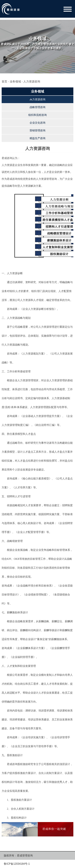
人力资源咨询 (37, 99)
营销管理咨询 (37, 130)
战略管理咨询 (37, 107)
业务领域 (15, 82)
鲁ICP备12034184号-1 (17, 864)
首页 (4, 82)
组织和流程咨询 (37, 115)
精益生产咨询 (37, 138)
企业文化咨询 (37, 123)
